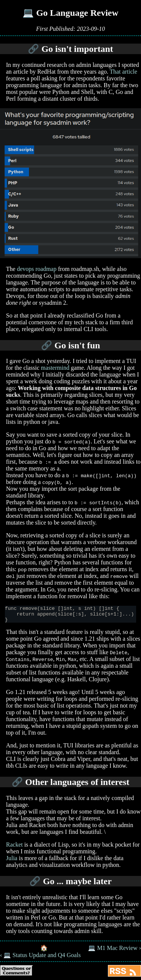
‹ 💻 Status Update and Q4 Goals (40, 958)
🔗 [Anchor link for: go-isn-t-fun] (47, 345)
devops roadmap (37, 269)
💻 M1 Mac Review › (114, 951)
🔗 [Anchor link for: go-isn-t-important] (33, 49)
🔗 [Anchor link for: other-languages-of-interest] (17, 785)
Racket (14, 848)
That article (124, 72)
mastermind (55, 368)
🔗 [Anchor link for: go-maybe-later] (35, 885)
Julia (12, 861)
